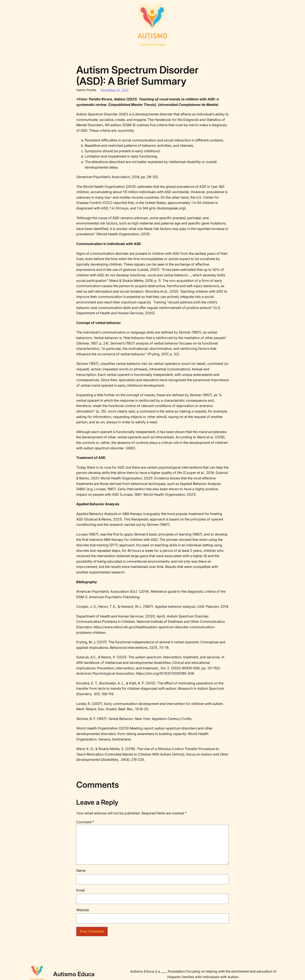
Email (81, 890)
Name (81, 871)
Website (83, 910)
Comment (85, 822)
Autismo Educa (74, 974)
